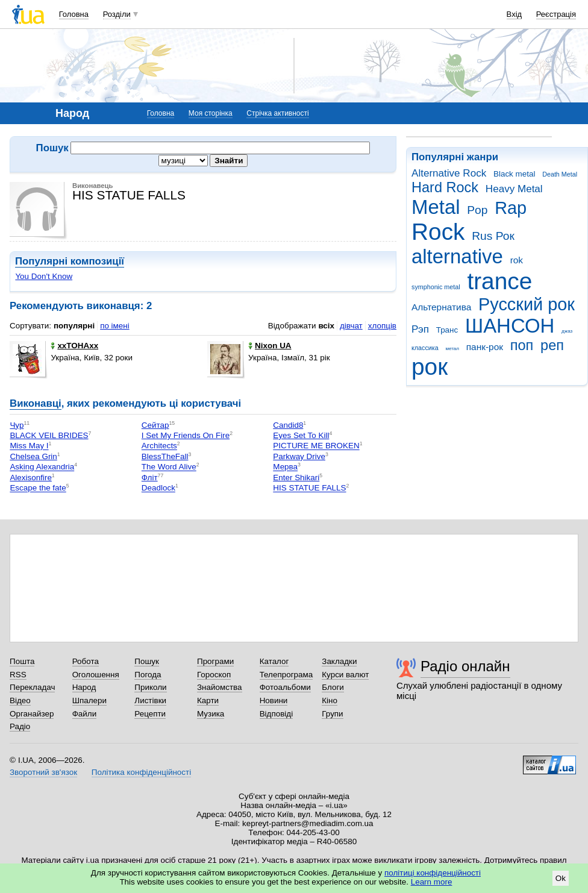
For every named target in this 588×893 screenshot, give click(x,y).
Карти (208, 700)
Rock (438, 232)
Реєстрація (556, 14)
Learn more (432, 882)
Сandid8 (288, 425)
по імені (115, 326)
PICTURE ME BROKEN (316, 446)
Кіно (330, 700)
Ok (561, 878)
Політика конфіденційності (141, 772)
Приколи (150, 687)
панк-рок (485, 347)
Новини (274, 700)
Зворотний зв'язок (43, 772)
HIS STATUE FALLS (309, 488)
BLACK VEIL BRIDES (49, 435)
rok (517, 260)
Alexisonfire (30, 478)
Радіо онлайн (465, 666)
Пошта (22, 661)
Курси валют (345, 675)
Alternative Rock (449, 173)
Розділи (117, 14)
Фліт (150, 478)
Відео (20, 700)
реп (552, 345)
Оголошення (96, 675)
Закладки (339, 661)
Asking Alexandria (42, 467)
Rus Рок (493, 236)
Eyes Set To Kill (301, 435)
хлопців (382, 326)
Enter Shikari (296, 478)
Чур (17, 425)
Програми (215, 661)
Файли (85, 714)
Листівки (150, 700)
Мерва (285, 467)
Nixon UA (270, 346)
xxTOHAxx (74, 346)
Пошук (147, 661)
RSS (18, 675)
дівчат (351, 326)
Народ (84, 687)
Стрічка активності (277, 113)
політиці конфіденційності (433, 873)
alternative (457, 256)
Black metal (514, 174)
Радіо (20, 726)
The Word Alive (169, 467)
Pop (477, 210)
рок (430, 367)
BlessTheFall (165, 456)
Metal (436, 207)
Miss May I (29, 446)
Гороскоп (214, 675)
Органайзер (32, 714)
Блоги (333, 687)
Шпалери (89, 700)
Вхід (514, 14)
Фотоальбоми (285, 687)
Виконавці (36, 403)
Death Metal (560, 174)
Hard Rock (445, 187)
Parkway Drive (299, 456)
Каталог (274, 661)
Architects (159, 446)
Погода (148, 675)
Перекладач (32, 687)
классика (425, 348)
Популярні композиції (70, 261)
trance (499, 281)
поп (522, 345)
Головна (74, 14)
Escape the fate (38, 488)
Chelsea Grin (33, 456)
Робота (86, 661)
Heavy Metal (514, 189)
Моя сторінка (211, 113)
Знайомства (220, 687)
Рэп (420, 329)
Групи (332, 714)
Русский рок (527, 304)
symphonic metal (436, 287)
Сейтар (155, 425)
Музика (211, 714)
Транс (447, 330)
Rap (511, 208)
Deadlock (158, 488)
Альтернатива (441, 307)
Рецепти (150, 714)
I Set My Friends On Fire (186, 435)
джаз (567, 331)
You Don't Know (44, 276)
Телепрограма (286, 675)
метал (452, 349)
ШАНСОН (510, 326)
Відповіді (277, 714)
